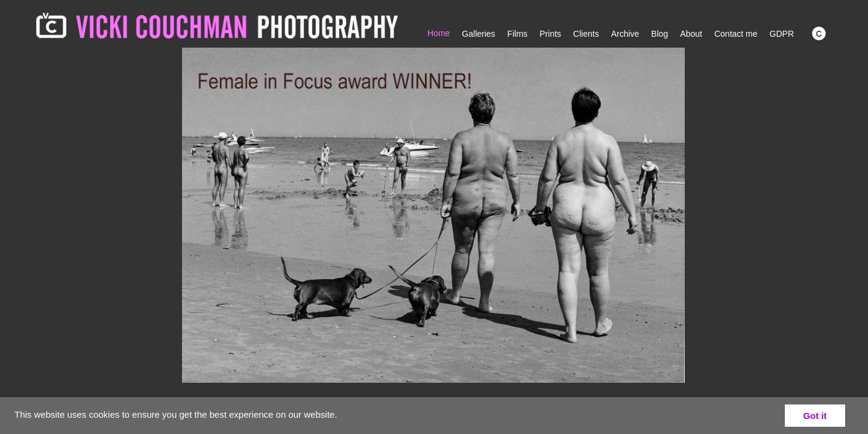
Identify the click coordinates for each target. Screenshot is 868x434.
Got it (815, 416)
